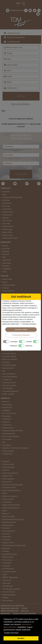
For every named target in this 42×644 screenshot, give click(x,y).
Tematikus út (7, 380)
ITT (21, 324)
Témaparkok (7, 563)
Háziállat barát (7, 454)
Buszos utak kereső (16, 37)
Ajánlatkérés (5, 613)
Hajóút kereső (13, 42)
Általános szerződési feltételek (24, 613)
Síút (4, 371)
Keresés (21, 96)
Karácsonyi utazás (9, 285)
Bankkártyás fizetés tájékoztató (12, 606)
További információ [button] (11, 633)
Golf (4, 442)
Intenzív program (8, 479)
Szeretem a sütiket (21, 329)
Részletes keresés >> (21, 104)
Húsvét (5, 282)
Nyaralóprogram (8, 368)
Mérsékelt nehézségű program (13, 519)
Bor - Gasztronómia (9, 413)
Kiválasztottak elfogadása (21, 335)
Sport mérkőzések (9, 374)
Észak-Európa (7, 215)
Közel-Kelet (6, 224)
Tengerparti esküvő (9, 382)
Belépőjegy (6, 410)
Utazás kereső (13, 33)
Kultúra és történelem (10, 359)
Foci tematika (7, 439)
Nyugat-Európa (8, 235)
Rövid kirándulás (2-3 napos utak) (14, 545)
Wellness (5, 598)
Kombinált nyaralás (9, 353)
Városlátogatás (8, 388)
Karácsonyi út (7, 482)
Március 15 (6, 514)
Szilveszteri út (7, 560)
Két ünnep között (8, 291)
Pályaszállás (7, 537)
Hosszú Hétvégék (8, 467)
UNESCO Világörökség (10, 577)
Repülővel (6, 266)
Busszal (5, 246)
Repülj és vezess (8, 543)
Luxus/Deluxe (7, 502)
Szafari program (8, 557)
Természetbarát (8, 569)
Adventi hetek (7, 279)
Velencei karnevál (8, 592)
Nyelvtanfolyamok (9, 531)
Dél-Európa (6, 206)
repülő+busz (7, 260)
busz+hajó (6, 248)
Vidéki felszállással (9, 595)
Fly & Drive (6, 254)
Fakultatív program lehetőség (13, 431)
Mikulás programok (9, 522)
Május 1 (5, 511)
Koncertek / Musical (9, 356)
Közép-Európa (7, 229)
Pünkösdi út (6, 540)
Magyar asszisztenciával (11, 505)
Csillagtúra (6, 422)
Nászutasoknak (8, 525)
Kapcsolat (25, 611)
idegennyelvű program (10, 473)
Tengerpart (6, 566)
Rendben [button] (21, 638)
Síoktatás (6, 551)
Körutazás (6, 362)
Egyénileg (6, 251)
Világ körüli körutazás (10, 238)
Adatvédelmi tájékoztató (10, 608)
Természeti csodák (9, 385)
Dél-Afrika (6, 200)
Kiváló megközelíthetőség (11, 490)
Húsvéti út (6, 470)
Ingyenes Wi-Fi (7, 476)
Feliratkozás (21, 174)
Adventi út (6, 402)
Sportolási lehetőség (10, 554)
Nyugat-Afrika (7, 232)
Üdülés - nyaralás (8, 394)
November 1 (7, 528)
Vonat (4, 272)
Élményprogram (8, 428)
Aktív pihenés (7, 405)
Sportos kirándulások (10, 377)
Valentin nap (7, 580)
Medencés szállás (9, 516)
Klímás (5, 493)
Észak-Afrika (7, 209)
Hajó (4, 257)
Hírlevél (24, 608)
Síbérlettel (6, 548)
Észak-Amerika (8, 212)
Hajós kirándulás (8, 451)
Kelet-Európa (7, 221)
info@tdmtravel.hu (15, 10)
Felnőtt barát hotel (9, 434)
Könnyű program (8, 499)
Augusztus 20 (7, 407)
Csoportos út (7, 425)
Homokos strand (8, 464)
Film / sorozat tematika (10, 436)
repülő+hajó (7, 263)
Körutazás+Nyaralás (9, 365)
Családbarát (7, 419)
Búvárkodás (7, 416)
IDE (27, 124)
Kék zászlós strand (9, 487)
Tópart (5, 574)
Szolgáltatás (7, 269)
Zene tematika (8, 601)
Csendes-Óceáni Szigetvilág (12, 197)
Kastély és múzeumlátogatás (13, 485)
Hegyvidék (6, 461)
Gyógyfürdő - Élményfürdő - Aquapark (16, 448)
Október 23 (6, 534)
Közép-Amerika (8, 226)
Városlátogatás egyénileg (11, 589)
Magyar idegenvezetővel (11, 508)
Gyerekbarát (7, 445)
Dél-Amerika (7, 203)
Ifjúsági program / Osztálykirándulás (15, 351)
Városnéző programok (10, 391)
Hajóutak (5, 218)
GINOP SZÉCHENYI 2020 (10, 611)
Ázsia (4, 195)
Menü (21, 3)
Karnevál (5, 288)
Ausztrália (6, 192)
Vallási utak (6, 583)
